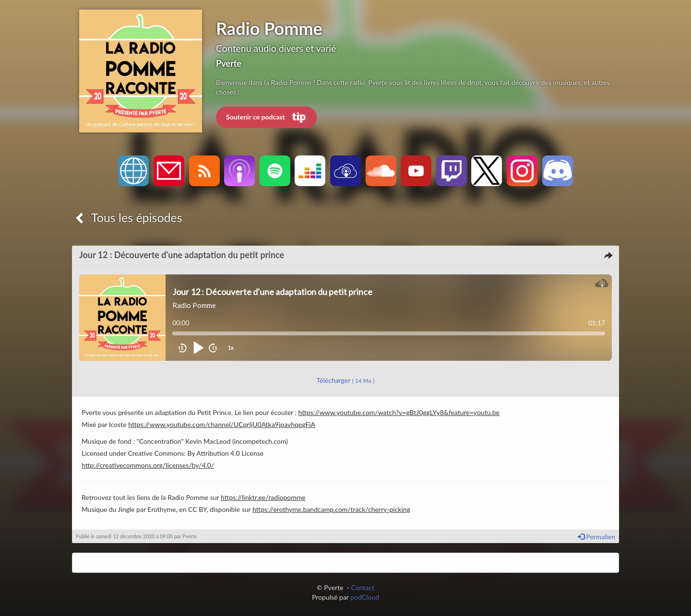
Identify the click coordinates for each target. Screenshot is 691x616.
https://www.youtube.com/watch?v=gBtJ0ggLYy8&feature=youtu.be (399, 412)
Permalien (596, 537)
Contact (363, 587)
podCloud (365, 597)
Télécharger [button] (346, 380)
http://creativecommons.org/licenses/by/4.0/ (148, 465)
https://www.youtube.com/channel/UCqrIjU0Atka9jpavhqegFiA (222, 424)
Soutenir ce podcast (266, 118)
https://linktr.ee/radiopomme (263, 497)
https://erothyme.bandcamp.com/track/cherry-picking (331, 509)
